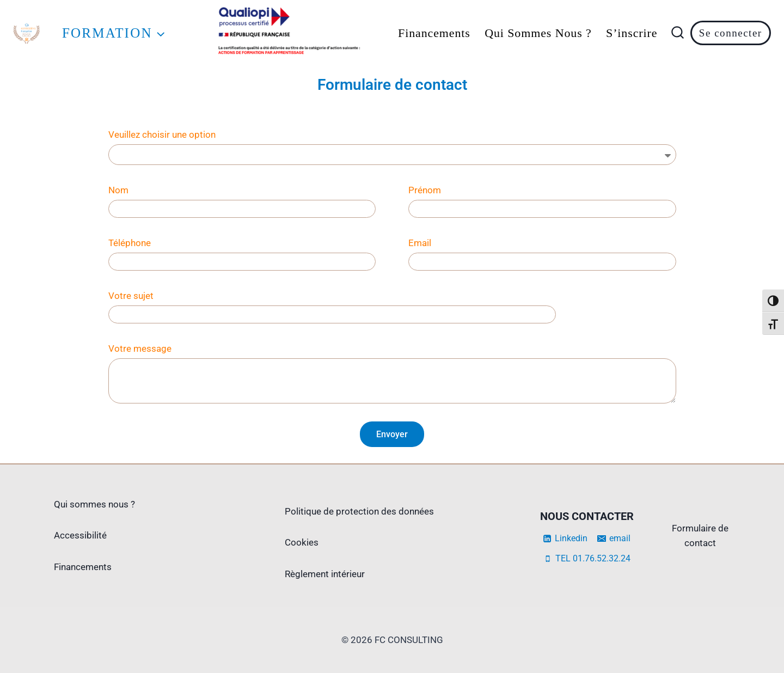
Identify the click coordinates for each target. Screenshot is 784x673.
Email (420, 243)
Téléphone (130, 243)
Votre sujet (131, 296)
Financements (434, 33)
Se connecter (731, 33)
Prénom (425, 190)
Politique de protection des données (359, 511)
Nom (118, 190)
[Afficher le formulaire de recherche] (678, 33)
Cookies (302, 542)
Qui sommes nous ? (538, 33)
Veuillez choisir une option (162, 134)
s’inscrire (632, 33)
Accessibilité (80, 535)
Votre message (140, 348)
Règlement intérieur (325, 574)
